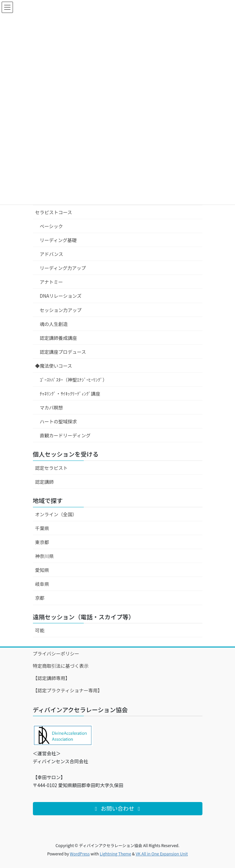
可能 (40, 630)
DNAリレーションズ (61, 296)
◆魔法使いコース (54, 366)
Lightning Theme (116, 854)
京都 (40, 598)
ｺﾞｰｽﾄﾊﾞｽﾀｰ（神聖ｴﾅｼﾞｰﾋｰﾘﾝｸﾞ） (74, 380)
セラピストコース (54, 212)
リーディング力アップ (63, 268)
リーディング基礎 (58, 240)
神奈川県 (45, 556)
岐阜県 (42, 584)
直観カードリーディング (65, 435)
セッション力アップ (61, 310)
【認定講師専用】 (52, 678)
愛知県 (42, 570)
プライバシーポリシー (56, 653)
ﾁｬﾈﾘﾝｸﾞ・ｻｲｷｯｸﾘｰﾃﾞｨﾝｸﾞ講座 (70, 394)
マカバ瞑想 (52, 407)
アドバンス (52, 254)
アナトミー (52, 282)
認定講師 (45, 482)
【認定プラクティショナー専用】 (68, 690)
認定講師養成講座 (59, 338)
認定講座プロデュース (63, 352)
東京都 (42, 542)
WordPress (80, 854)
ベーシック (52, 226)
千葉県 (42, 528)
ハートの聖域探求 (59, 421)
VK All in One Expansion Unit (162, 854)
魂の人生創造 (54, 324)
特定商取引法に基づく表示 (61, 666)
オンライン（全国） (56, 514)
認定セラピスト (52, 468)
